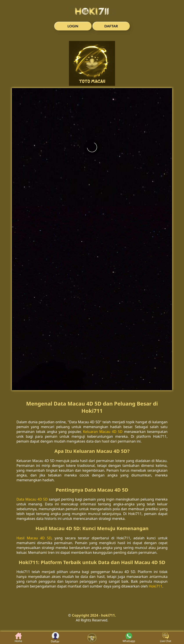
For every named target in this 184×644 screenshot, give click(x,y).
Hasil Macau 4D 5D (34, 538)
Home (18, 638)
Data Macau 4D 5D (32, 499)
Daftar (55, 638)
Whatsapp (129, 638)
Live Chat (165, 638)
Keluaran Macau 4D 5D (103, 432)
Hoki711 (155, 586)
